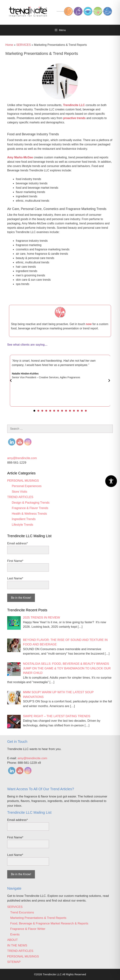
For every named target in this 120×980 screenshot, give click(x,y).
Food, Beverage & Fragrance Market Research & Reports (49, 923)
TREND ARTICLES (20, 497)
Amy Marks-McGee (20, 157)
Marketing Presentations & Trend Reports (38, 918)
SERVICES (23, 45)
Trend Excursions (22, 912)
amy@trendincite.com (22, 458)
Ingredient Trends (24, 519)
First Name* (15, 561)
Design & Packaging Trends (31, 503)
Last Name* (15, 578)
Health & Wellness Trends (29, 514)
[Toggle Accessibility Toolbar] (111, 481)
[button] (11, 381)
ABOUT (13, 940)
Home (9, 45)
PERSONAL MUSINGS (23, 481)
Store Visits (20, 492)
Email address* (17, 543)
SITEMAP (14, 962)
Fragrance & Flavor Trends (30, 508)
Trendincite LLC (74, 105)
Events (15, 934)
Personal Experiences (27, 486)
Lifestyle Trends (23, 525)
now (89, 324)
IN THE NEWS (17, 945)
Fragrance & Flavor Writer (28, 929)
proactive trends (74, 118)
